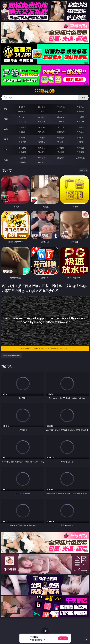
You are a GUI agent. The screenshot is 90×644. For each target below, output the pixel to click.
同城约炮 (22, 158)
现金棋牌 (61, 111)
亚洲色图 (42, 138)
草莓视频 (61, 158)
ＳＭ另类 (80, 121)
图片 (6, 139)
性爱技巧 (80, 152)
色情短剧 (42, 162)
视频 (6, 119)
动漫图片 (80, 138)
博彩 (6, 109)
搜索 (83, 98)
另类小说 (42, 152)
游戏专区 (80, 107)
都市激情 (22, 148)
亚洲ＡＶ (22, 117)
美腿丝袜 (22, 142)
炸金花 (42, 111)
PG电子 (22, 107)
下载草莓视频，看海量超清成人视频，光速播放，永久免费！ (54, 349)
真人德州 (42, 107)
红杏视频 (22, 162)
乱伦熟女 (61, 132)
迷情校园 (22, 152)
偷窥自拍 (22, 138)
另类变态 (80, 132)
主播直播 (61, 121)
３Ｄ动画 (80, 117)
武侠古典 (80, 148)
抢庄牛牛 (80, 111)
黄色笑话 (61, 152)
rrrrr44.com (45, 91)
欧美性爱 (80, 127)
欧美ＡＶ (61, 117)
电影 (6, 129)
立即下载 (63, 638)
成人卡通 (61, 127)
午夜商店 (42, 158)
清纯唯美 (42, 142)
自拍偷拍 (42, 117)
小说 (6, 150)
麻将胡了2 (22, 111)
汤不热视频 (80, 158)
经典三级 (42, 132)
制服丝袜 (22, 132)
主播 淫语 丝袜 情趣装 (12, 355)
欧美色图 (61, 138)
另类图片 (80, 142)
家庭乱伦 (42, 148)
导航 (6, 160)
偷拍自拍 (42, 127)
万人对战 (61, 107)
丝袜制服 (42, 121)
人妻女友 (61, 148)
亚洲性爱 (22, 127)
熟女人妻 (22, 121)
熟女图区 (61, 142)
